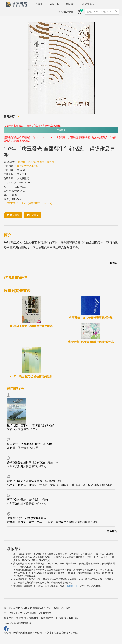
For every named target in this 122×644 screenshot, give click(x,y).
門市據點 (61, 618)
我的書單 (33, 215)
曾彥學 (11, 448)
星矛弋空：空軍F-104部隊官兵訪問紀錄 (30, 426)
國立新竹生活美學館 (28, 166)
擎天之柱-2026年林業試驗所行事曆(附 (29, 444)
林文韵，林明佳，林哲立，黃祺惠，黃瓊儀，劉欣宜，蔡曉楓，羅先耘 (49, 485)
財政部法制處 (15, 466)
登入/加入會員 (66, 12)
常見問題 (21, 618)
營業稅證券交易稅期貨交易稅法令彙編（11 (33, 463)
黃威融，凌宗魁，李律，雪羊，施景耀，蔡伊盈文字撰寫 (41, 522)
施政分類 (55, 4)
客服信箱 (74, 618)
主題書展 (61, 130)
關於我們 (9, 618)
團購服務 (34, 618)
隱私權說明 (47, 618)
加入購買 (13, 215)
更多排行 (112, 531)
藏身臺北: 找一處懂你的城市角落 (27, 518)
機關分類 (72, 4)
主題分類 (39, 4)
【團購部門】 (71, 586)
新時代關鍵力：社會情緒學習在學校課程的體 (34, 481)
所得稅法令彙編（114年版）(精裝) (27, 500)
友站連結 (88, 4)
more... (114, 263)
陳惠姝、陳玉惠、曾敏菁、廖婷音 (36, 162)
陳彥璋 (11, 429)
